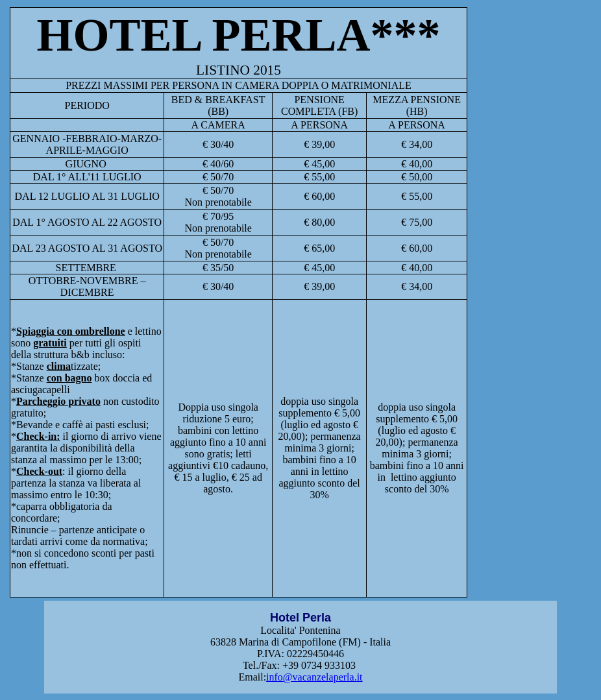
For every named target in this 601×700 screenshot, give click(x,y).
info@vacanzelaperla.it (314, 677)
